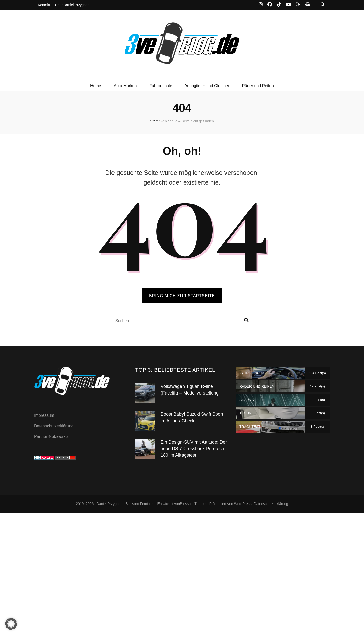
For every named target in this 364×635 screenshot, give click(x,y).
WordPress (243, 504)
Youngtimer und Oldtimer (207, 86)
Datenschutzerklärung (54, 426)
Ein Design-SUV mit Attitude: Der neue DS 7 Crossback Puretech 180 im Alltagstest (194, 449)
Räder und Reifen (258, 86)
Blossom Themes (194, 504)
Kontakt (44, 5)
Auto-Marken (125, 86)
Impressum (44, 415)
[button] (11, 624)
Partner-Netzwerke (51, 437)
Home (96, 86)
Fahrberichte (161, 86)
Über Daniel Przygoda (72, 5)
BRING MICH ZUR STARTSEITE (182, 296)
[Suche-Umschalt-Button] (323, 5)
